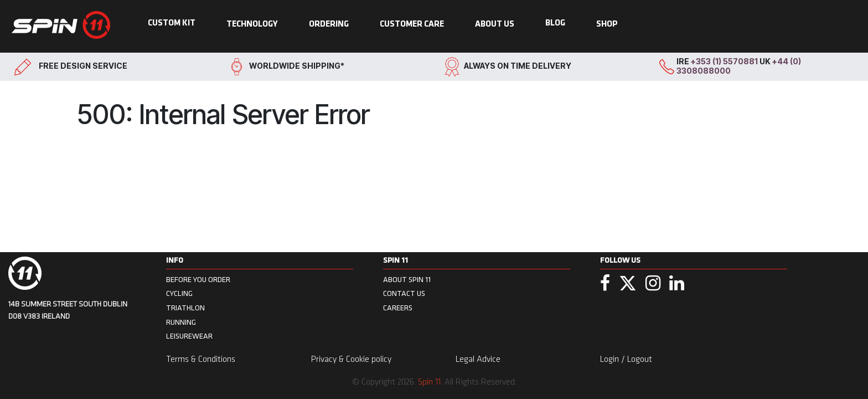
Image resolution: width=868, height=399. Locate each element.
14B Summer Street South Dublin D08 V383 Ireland (68, 311)
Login (611, 360)
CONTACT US (404, 293)
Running (181, 322)
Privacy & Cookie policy (351, 360)
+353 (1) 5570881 (725, 61)
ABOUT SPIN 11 (407, 280)
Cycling (179, 293)
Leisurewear (189, 336)
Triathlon (185, 308)
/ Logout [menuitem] (637, 360)
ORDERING (329, 24)
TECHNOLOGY (252, 24)
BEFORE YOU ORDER (198, 280)
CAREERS (398, 308)
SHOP (607, 24)
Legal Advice (478, 360)
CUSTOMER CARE (412, 24)
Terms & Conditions (201, 360)
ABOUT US (495, 24)
